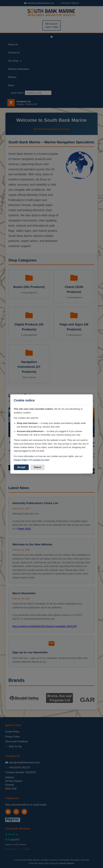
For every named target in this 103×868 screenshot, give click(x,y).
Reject (38, 467)
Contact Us (38, 460)
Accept (21, 467)
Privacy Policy (21, 460)
